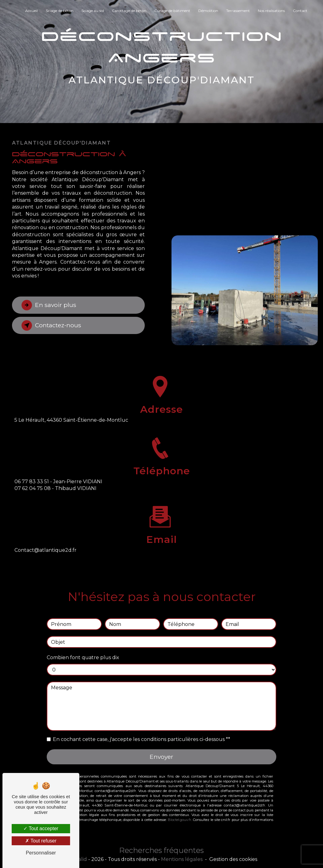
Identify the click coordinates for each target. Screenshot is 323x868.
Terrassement (238, 11)
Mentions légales (182, 859)
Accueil (32, 11)
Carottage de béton (129, 11)
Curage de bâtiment (172, 11)
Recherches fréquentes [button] (161, 850)
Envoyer (161, 750)
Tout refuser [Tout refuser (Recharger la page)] (41, 841)
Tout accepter (41, 828)
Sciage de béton (60, 11)
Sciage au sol (93, 11)
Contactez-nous (51, 325)
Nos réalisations (271, 11)
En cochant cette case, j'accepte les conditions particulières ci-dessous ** (142, 732)
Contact (300, 11)
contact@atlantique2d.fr (45, 543)
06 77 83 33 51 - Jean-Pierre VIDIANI (58, 489)
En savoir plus (49, 305)
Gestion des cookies (233, 859)
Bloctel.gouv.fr (180, 813)
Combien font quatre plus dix (83, 650)
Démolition (208, 11)
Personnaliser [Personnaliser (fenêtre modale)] (41, 853)
